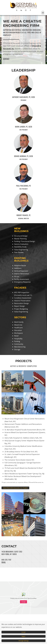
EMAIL (4, 562)
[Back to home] (23, 5)
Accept (23, 602)
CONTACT (6, 59)
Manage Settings (24, 641)
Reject (23, 636)
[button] (43, 13)
